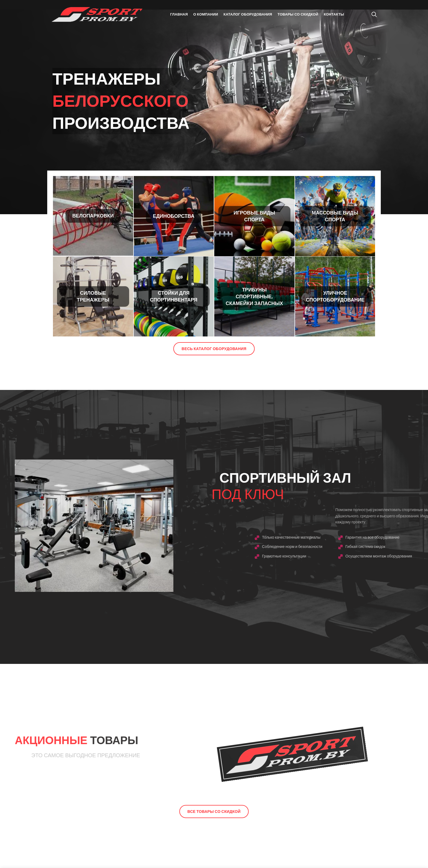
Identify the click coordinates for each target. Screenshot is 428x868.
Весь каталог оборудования (214, 349)
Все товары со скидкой (214, 812)
